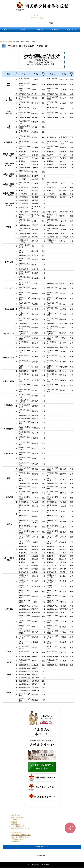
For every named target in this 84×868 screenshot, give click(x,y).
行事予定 (56, 29)
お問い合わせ (72, 29)
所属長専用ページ (42, 847)
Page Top (70, 828)
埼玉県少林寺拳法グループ (20, 828)
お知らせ (24, 29)
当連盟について (8, 29)
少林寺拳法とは (17, 833)
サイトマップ (35, 15)
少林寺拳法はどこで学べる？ (21, 835)
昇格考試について (17, 839)
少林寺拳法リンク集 (18, 826)
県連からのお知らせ (18, 817)
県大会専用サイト (17, 841)
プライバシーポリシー (38, 18)
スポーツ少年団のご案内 (19, 837)
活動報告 (40, 29)
